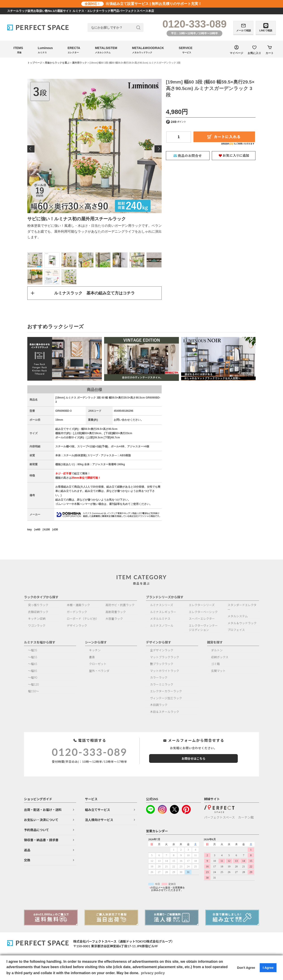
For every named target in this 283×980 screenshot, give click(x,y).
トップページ (35, 63)
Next (158, 149)
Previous (31, 149)
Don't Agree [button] (246, 968)
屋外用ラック (79, 63)
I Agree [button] (268, 968)
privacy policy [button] (153, 973)
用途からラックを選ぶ (57, 63)
